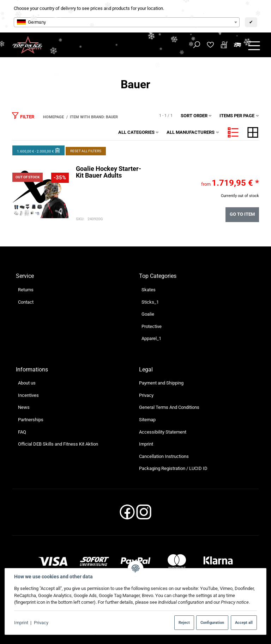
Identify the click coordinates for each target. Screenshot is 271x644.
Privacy (41, 623)
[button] (233, 132)
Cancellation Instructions (164, 456)
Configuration (212, 622)
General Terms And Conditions (169, 407)
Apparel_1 (151, 338)
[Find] (197, 45)
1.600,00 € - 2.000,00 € (39, 150)
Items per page (239, 116)
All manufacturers (193, 132)
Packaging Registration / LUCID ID (173, 468)
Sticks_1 (150, 302)
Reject (184, 622)
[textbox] (127, 22)
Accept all (244, 622)
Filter (23, 115)
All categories (139, 132)
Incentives (28, 395)
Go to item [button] (242, 214)
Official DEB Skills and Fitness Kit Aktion (58, 444)
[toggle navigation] (254, 45)
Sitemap (147, 420)
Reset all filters (86, 151)
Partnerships (31, 420)
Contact (26, 302)
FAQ (22, 432)
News (24, 407)
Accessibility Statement (163, 432)
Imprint (21, 623)
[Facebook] (127, 514)
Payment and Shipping (161, 383)
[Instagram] (144, 514)
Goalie (148, 314)
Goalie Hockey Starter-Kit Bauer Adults (108, 172)
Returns (26, 290)
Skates (149, 290)
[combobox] (127, 22)
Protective (152, 326)
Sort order (196, 116)
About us (27, 383)
